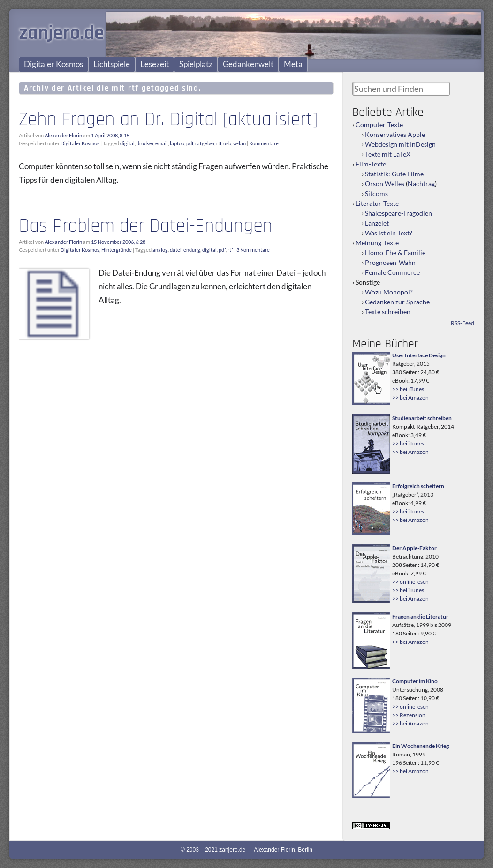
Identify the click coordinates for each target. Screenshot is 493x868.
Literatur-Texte (377, 203)
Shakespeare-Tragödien (398, 213)
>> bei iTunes (408, 389)
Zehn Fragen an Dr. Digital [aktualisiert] (168, 120)
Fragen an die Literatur (420, 616)
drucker (145, 143)
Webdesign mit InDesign (400, 144)
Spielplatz (196, 64)
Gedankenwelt (248, 64)
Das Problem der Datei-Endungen (146, 226)
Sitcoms (376, 193)
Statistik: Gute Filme (394, 174)
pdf (190, 143)
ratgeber (205, 143)
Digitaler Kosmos (53, 64)
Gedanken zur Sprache (397, 302)
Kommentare (264, 143)
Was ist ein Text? (389, 233)
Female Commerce (392, 272)
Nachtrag (421, 184)
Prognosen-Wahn (390, 262)
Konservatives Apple (395, 134)
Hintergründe (117, 250)
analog (160, 250)
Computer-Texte (379, 125)
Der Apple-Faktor (414, 548)
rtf (219, 143)
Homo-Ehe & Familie (395, 253)
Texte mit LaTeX (388, 154)
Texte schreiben (388, 312)
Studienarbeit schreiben (422, 418)
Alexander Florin (63, 135)
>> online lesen (410, 582)
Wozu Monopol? (389, 292)
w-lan (239, 143)
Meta (293, 64)
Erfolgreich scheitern (418, 486)
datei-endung (185, 250)
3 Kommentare (253, 250)
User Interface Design (419, 355)
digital (127, 143)
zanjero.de (61, 33)
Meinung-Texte (377, 243)
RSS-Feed (463, 323)
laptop (177, 143)
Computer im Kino (415, 681)
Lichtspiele (112, 64)
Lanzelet (377, 223)
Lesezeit (155, 64)
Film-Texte (371, 164)
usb (227, 143)
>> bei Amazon (410, 397)
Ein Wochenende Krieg (421, 746)
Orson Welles (385, 184)
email (162, 143)
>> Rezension (409, 715)
